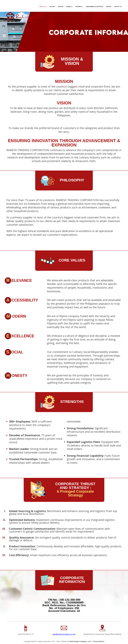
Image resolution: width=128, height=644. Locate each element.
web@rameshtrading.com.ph (64, 634)
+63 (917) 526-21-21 (26, 634)
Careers (109, 7)
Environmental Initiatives (95, 7)
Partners (79, 7)
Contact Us (118, 7)
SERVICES (61, 7)
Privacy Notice (99, 641)
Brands (69, 7)
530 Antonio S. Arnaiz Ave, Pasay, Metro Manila (102, 634)
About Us (43, 7)
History (52, 7)
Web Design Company (78, 641)
